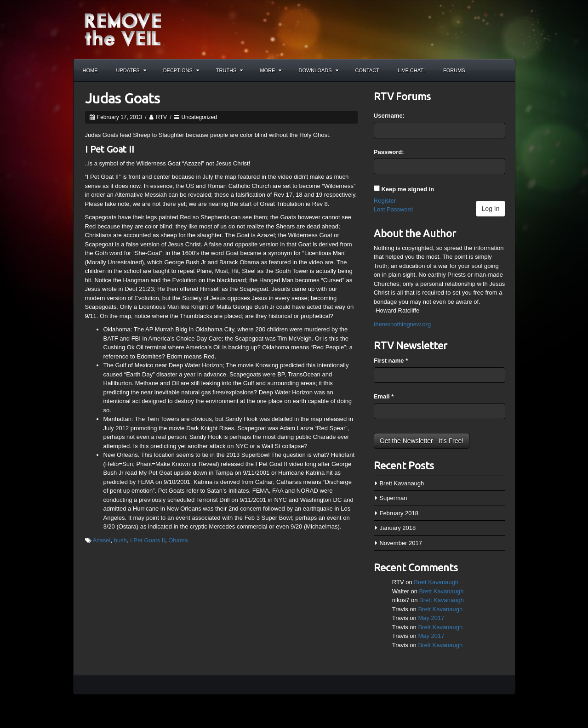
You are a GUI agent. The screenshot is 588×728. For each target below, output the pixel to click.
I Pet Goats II (148, 540)
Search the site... (504, 70)
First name (391, 361)
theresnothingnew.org (402, 324)
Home (90, 70)
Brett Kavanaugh (402, 483)
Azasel (101, 540)
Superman (393, 498)
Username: (389, 116)
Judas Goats (123, 98)
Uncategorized (199, 117)
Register (385, 201)
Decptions (181, 70)
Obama (178, 540)
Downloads (318, 70)
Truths (230, 70)
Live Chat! (411, 70)
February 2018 (399, 513)
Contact (367, 70)
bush (120, 540)
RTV (161, 117)
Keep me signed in (408, 189)
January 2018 (397, 528)
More (271, 70)
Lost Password (393, 209)
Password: (389, 152)
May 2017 (431, 618)
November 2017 (401, 543)
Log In (491, 209)
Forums (454, 70)
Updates (131, 70)
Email (384, 396)
